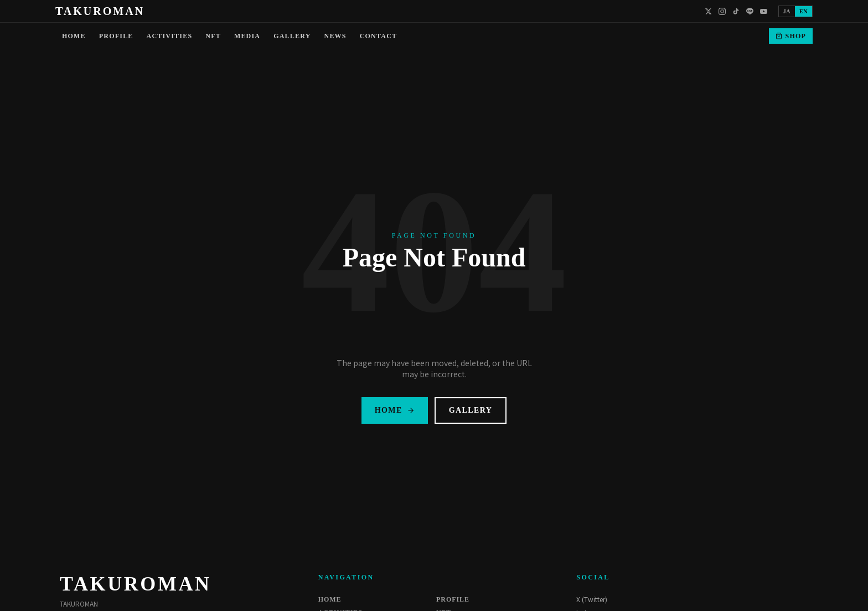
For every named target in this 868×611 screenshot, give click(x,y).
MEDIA (247, 36)
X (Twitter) (592, 599)
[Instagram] (722, 11)
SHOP (791, 36)
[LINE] (750, 11)
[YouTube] (764, 11)
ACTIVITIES (170, 36)
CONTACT (379, 36)
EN (804, 11)
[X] (708, 11)
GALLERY (292, 36)
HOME (74, 36)
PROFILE (116, 36)
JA (787, 11)
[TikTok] (736, 11)
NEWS (335, 36)
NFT (213, 36)
